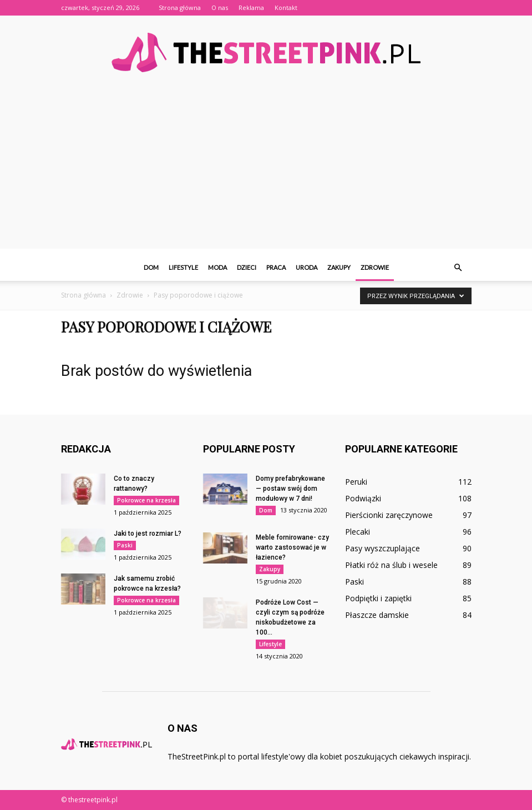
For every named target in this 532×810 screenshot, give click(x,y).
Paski (125, 545)
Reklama (251, 7)
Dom (151, 267)
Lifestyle (183, 267)
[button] (458, 268)
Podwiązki (363, 498)
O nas (220, 7)
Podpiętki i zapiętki (378, 598)
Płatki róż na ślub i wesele (391, 565)
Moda (217, 267)
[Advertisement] (266, 171)
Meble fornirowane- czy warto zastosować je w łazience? (292, 547)
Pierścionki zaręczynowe (389, 515)
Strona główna (180, 7)
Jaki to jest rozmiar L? (148, 534)
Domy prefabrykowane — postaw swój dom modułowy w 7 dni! (290, 489)
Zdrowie (375, 267)
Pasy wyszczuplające (382, 548)
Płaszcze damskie (377, 615)
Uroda (306, 267)
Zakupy (339, 267)
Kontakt (286, 7)
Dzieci (247, 267)
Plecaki (358, 532)
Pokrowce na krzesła (146, 500)
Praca (276, 267)
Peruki (356, 482)
